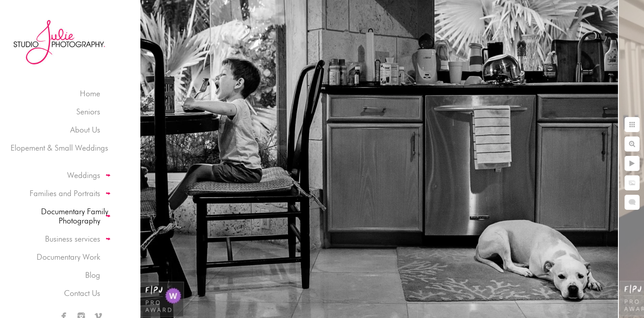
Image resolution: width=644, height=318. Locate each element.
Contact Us (82, 293)
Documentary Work (68, 257)
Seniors (88, 112)
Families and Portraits (65, 193)
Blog (93, 275)
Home (90, 93)
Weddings (84, 175)
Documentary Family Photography (75, 216)
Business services (73, 239)
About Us (85, 130)
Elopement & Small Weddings (59, 148)
